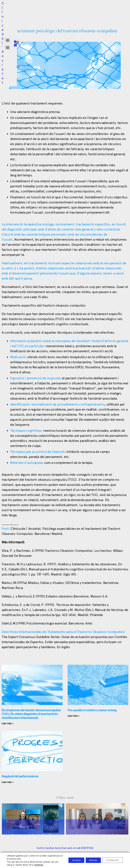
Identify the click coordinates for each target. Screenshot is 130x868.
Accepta (67, 860)
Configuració (110, 860)
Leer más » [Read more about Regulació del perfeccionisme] (8, 782)
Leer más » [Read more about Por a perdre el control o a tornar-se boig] (74, 716)
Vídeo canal (65, 797)
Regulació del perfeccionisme (20, 776)
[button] (58, 7)
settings (46, 865)
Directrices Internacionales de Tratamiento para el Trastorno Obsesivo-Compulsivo (63, 632)
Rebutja (87, 860)
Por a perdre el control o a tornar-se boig (92, 710)
